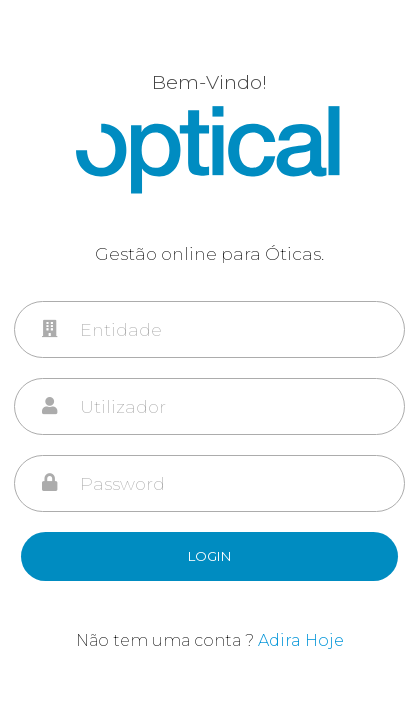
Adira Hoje (301, 640)
